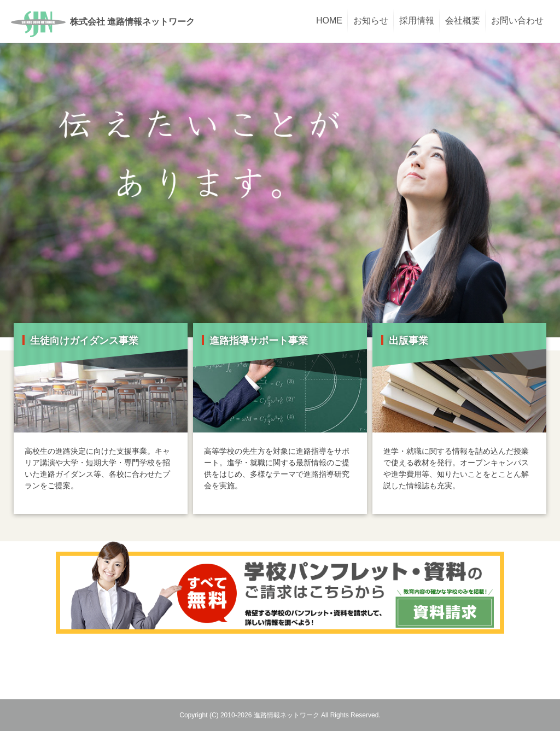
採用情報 (417, 21)
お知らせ (371, 21)
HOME (329, 21)
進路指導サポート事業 (259, 341)
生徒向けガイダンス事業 (84, 341)
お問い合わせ (517, 21)
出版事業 (409, 341)
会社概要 (463, 21)
